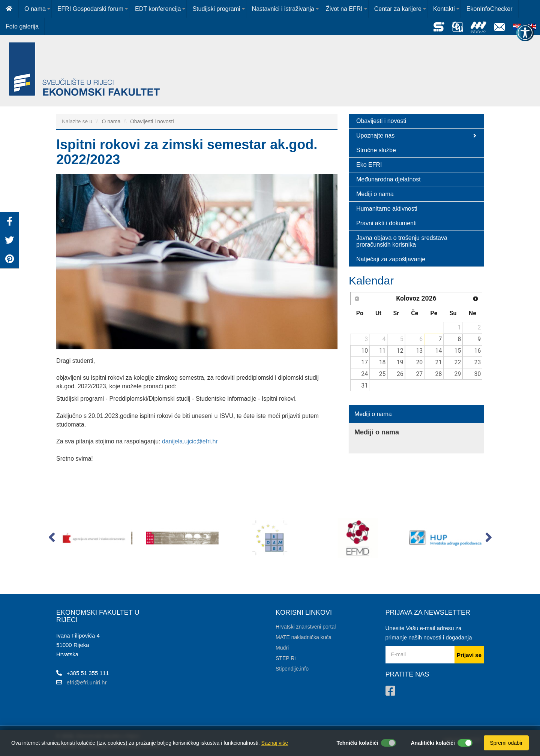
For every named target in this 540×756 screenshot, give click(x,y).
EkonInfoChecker (490, 9)
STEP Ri (286, 658)
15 (458, 351)
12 (400, 351)
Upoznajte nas (416, 136)
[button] (52, 539)
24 (364, 374)
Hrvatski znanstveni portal (306, 627)
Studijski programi (216, 9)
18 (382, 362)
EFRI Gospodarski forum (90, 9)
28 (439, 374)
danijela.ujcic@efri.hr (190, 441)
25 (382, 374)
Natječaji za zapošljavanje (391, 259)
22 (458, 362)
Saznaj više (275, 743)
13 (419, 351)
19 (400, 362)
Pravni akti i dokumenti (386, 223)
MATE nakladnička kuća (304, 637)
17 (364, 362)
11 (382, 351)
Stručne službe (376, 150)
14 (439, 351)
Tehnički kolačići (357, 743)
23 (478, 362)
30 (478, 374)
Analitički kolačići (433, 743)
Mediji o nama (375, 194)
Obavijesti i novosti (152, 121)
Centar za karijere (398, 9)
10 (364, 351)
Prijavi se (469, 655)
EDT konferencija (158, 9)
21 (439, 362)
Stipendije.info (292, 669)
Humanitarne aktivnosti (387, 209)
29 (458, 374)
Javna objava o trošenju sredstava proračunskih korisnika (402, 241)
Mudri (282, 648)
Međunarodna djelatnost (388, 179)
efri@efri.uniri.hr (87, 682)
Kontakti (444, 9)
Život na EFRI (344, 9)
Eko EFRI (369, 165)
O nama (35, 9)
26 (400, 374)
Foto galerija (22, 26)
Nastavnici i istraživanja (283, 9)
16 (478, 351)
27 (419, 374)
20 (419, 362)
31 (364, 385)
